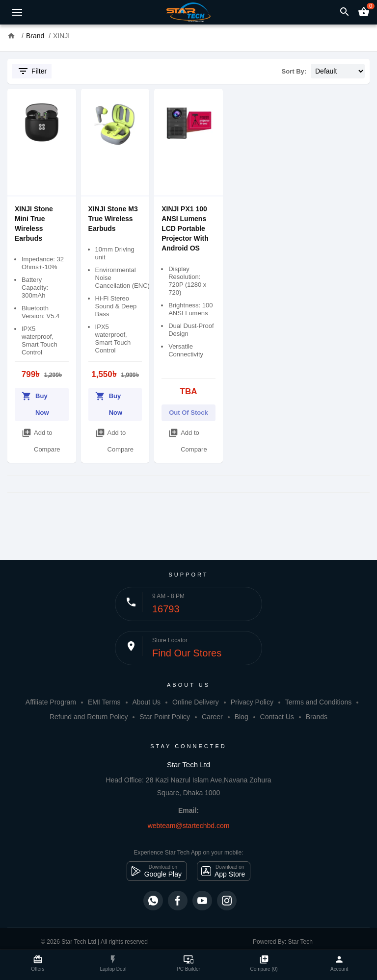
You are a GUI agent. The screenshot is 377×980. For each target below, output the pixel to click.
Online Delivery (196, 702)
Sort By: (294, 71)
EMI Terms (104, 702)
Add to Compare (41, 439)
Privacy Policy (252, 702)
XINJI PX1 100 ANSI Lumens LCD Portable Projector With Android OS (185, 228)
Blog (242, 717)
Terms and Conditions (318, 702)
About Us (146, 702)
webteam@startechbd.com (189, 826)
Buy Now (35, 402)
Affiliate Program (51, 702)
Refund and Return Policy (89, 717)
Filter (32, 71)
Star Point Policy (165, 717)
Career (212, 717)
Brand (35, 36)
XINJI (61, 36)
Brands (317, 717)
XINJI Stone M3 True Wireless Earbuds (113, 219)
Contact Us (277, 717)
